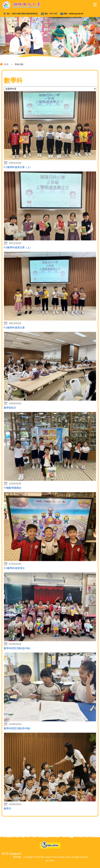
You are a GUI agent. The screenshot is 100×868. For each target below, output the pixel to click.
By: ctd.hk (50, 861)
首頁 (6, 64)
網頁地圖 (17, 857)
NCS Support (11, 854)
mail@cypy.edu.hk (76, 14)
